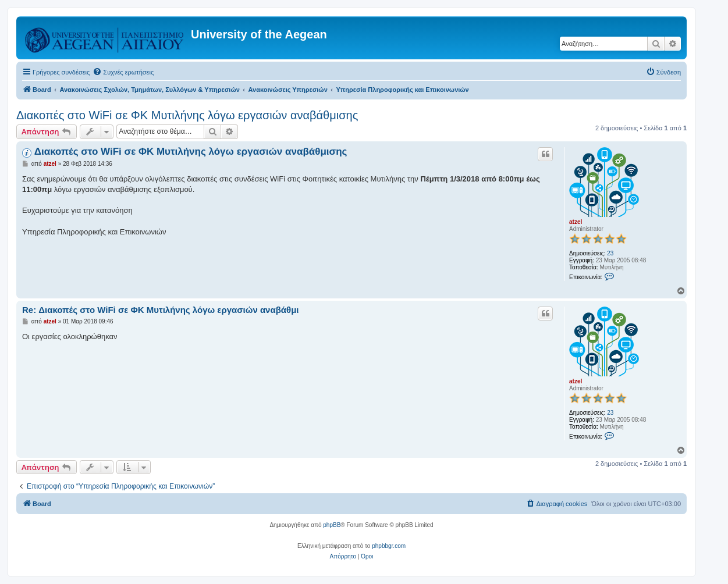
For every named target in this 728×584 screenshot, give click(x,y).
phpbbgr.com (389, 546)
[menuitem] (123, 72)
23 (610, 253)
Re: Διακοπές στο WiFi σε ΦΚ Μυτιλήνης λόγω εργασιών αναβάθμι (161, 310)
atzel (576, 222)
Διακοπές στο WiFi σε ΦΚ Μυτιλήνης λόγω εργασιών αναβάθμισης (187, 115)
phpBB (332, 525)
